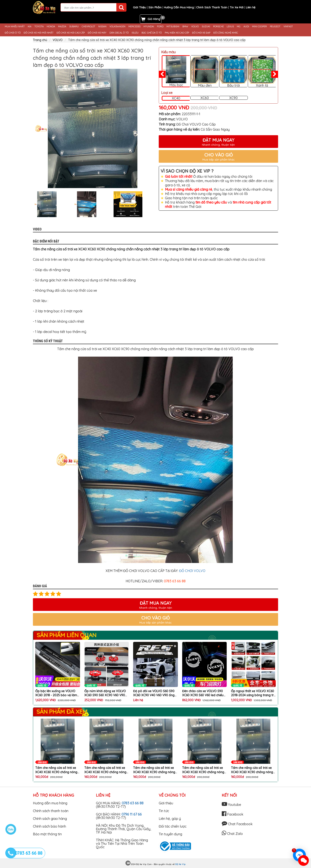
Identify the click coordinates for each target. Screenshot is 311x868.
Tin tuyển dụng (170, 834)
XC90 (233, 98)
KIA (30, 27)
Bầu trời (233, 71)
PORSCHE (218, 27)
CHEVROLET (89, 27)
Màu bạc (176, 71)
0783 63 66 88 (133, 803)
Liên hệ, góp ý (170, 819)
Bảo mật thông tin (47, 834)
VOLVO (195, 27)
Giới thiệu (166, 803)
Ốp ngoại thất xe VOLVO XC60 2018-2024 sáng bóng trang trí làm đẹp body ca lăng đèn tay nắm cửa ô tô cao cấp (253, 693)
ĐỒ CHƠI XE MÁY (97, 33)
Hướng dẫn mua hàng (50, 803)
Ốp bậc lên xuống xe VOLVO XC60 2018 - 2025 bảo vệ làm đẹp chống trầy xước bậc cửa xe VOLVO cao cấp (56, 693)
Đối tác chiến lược (173, 826)
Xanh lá (262, 71)
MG (239, 27)
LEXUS (230, 27)
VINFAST (288, 27)
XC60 (205, 98)
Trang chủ (40, 40)
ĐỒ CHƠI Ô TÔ (13, 33)
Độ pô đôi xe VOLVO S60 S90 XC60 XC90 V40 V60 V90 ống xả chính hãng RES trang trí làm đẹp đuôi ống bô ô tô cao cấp (155, 693)
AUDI (246, 27)
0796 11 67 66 (132, 814)
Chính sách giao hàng (50, 819)
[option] (93, 128)
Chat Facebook (237, 824)
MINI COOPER (259, 27)
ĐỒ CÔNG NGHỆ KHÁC (226, 33)
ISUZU (135, 33)
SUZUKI (206, 27)
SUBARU (74, 27)
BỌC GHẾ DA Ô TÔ (152, 33)
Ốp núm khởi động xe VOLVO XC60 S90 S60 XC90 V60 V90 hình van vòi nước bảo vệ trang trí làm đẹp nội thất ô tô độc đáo (107, 693)
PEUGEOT (275, 27)
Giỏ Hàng (154, 19)
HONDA (51, 27)
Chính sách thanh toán (51, 811)
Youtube (231, 805)
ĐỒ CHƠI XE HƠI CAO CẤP (71, 33)
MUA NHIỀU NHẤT (15, 27)
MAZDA (62, 27)
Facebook (232, 814)
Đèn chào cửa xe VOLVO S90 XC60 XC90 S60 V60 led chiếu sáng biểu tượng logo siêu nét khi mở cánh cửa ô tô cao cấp (203, 693)
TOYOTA (39, 27)
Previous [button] (30, 204)
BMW (185, 27)
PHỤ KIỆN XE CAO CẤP (177, 33)
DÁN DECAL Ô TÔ (119, 33)
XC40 (176, 98)
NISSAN (102, 27)
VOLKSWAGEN (117, 27)
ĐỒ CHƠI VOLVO (192, 571)
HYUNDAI (149, 27)
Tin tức (164, 811)
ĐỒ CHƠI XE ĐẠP (201, 33)
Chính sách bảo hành (49, 826)
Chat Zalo (232, 834)
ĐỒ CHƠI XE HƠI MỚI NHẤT (39, 33)
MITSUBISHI (173, 27)
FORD (160, 27)
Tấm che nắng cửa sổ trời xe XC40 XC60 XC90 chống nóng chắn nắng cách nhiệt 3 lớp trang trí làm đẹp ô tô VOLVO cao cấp (56, 770)
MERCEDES (134, 27)
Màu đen (205, 71)
